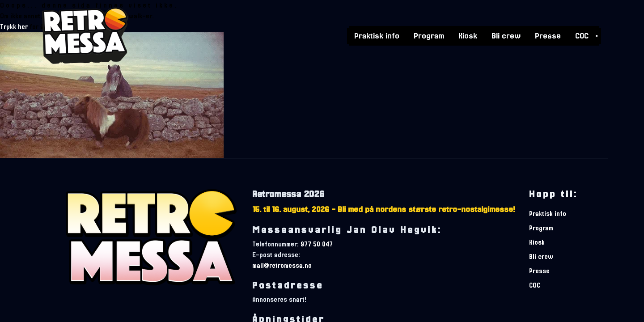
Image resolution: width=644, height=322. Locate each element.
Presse (548, 35)
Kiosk (468, 35)
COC (582, 35)
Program (429, 35)
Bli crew (506, 35)
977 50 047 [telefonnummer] (317, 244)
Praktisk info (377, 35)
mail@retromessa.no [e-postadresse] (282, 266)
